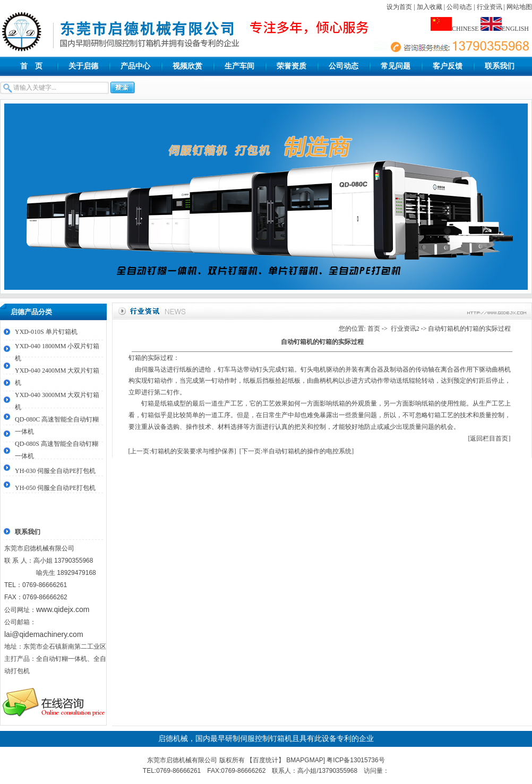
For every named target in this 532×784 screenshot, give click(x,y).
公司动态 (459, 7)
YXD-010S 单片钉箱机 (46, 332)
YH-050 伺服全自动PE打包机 (55, 488)
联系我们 (500, 66)
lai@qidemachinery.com (44, 634)
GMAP (314, 760)
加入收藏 (430, 7)
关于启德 (83, 66)
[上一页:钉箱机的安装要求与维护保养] (182, 451)
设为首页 (399, 7)
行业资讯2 (405, 329)
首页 (374, 329)
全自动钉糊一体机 (62, 659)
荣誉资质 (291, 66)
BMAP (295, 760)
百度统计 (265, 760)
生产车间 (239, 66)
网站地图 (519, 7)
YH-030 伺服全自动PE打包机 (55, 471)
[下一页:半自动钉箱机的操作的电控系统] (297, 451)
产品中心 (135, 66)
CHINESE (455, 29)
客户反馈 (448, 66)
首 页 (31, 66)
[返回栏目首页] (490, 438)
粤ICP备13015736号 (355, 760)
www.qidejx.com (63, 609)
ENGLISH (505, 29)
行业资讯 (490, 7)
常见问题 (396, 66)
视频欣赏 (187, 66)
